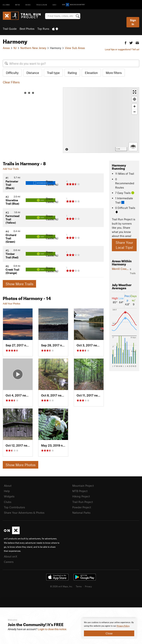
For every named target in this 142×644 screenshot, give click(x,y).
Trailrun (42, 5)
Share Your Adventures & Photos (24, 513)
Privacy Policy (123, 626)
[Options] (133, 147)
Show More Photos (21, 465)
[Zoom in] (135, 106)
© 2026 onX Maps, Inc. (61, 586)
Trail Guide (10, 29)
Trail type (53, 73)
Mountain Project (83, 486)
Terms (79, 586)
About (8, 486)
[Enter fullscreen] (135, 92)
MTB (18, 5)
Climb (6, 5)
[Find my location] (135, 99)
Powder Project (82, 507)
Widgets (9, 496)
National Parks (81, 513)
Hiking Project (81, 496)
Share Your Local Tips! (124, 245)
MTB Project (80, 491)
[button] (126, 42)
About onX (11, 556)
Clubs (8, 502)
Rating (72, 73)
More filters (114, 73)
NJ (15, 48)
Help (7, 491)
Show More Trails (19, 284)
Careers (9, 562)
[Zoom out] (135, 112)
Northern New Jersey (33, 48)
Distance (33, 73)
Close (109, 633)
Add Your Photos (11, 304)
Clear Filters (11, 82)
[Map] (101, 120)
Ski (55, 5)
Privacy (88, 586)
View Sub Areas (75, 48)
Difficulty (12, 73)
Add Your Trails (11, 169)
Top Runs (43, 29)
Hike (28, 5)
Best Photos (27, 29)
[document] (109, 628)
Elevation (91, 73)
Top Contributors (14, 507)
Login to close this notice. (52, 629)
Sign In (133, 22)
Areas (6, 48)
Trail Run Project (83, 502)
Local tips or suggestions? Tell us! (122, 49)
